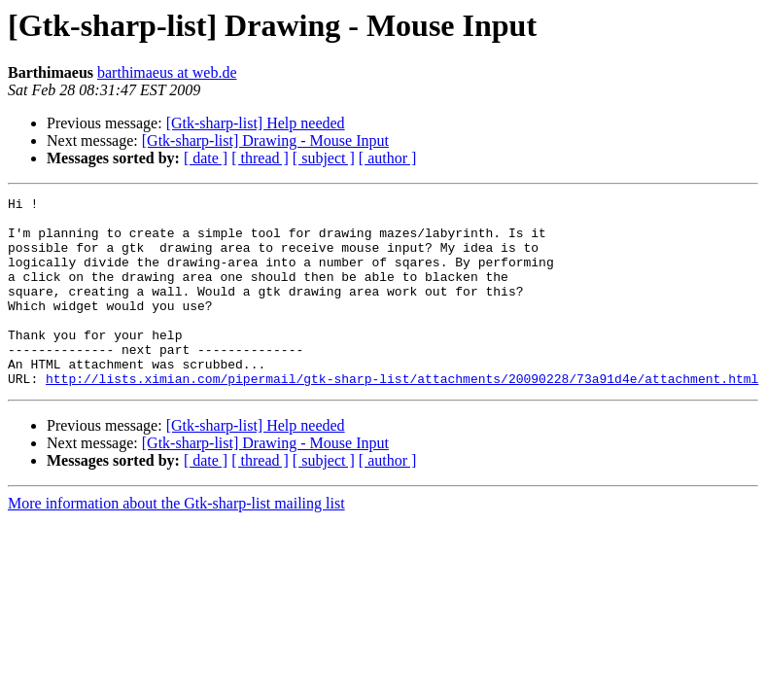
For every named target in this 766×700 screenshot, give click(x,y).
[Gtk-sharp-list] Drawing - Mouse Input (265, 140)
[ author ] (388, 158)
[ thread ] (260, 158)
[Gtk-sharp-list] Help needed (256, 123)
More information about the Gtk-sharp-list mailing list (176, 541)
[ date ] (206, 158)
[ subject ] (324, 158)
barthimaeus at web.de (167, 72)
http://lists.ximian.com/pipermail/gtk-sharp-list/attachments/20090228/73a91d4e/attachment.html (402, 416)
